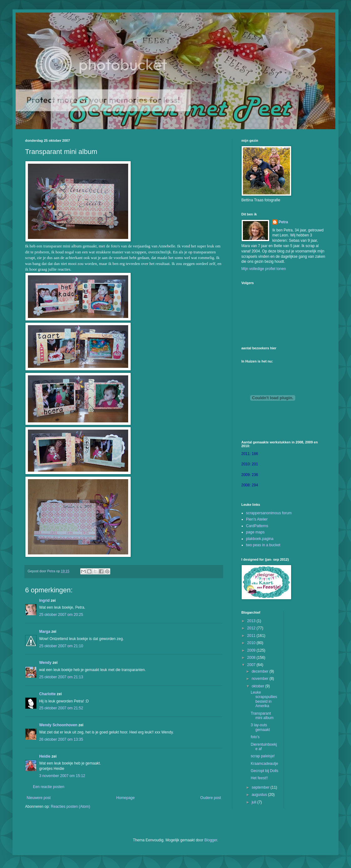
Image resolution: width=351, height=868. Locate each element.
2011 (252, 636)
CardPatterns (257, 526)
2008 (252, 658)
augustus (260, 795)
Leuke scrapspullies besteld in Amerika (264, 699)
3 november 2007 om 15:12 (62, 776)
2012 (252, 628)
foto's (255, 737)
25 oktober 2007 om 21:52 (61, 708)
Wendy (45, 663)
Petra (283, 222)
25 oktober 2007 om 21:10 (61, 646)
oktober (258, 686)
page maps (255, 532)
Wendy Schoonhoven (58, 725)
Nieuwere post (39, 798)
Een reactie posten (49, 787)
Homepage (126, 798)
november (261, 679)
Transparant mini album (262, 716)
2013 (252, 621)
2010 (252, 643)
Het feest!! (259, 778)
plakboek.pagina (260, 539)
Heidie (45, 756)
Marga (45, 632)
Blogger (211, 840)
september (261, 787)
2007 (252, 665)
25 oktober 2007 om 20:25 (61, 615)
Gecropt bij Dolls (265, 771)
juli (254, 802)
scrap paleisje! (263, 756)
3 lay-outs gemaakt (260, 727)
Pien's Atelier (257, 519)
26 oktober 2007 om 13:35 (61, 739)
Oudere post (211, 798)
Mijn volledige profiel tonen (264, 269)
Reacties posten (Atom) (70, 807)
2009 (252, 650)
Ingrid (44, 601)
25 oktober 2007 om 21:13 (61, 677)
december (261, 671)
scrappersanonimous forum (269, 513)
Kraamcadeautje (264, 764)
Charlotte (47, 694)
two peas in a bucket (263, 545)
